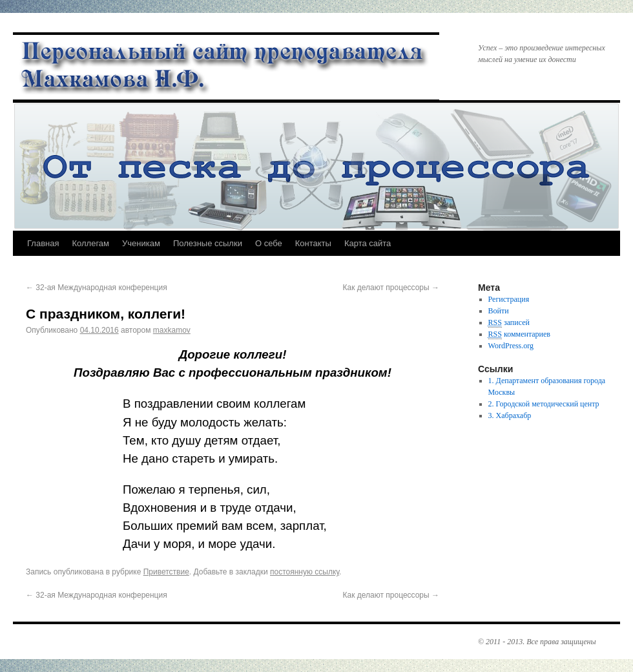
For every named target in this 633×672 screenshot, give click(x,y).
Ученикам (141, 243)
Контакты (313, 243)
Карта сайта (368, 243)
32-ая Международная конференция (97, 288)
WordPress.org (511, 346)
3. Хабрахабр (510, 415)
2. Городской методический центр (544, 404)
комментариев (519, 334)
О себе (269, 243)
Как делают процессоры (391, 288)
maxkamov (172, 330)
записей (509, 323)
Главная (43, 243)
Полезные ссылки (208, 243)
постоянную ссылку (305, 572)
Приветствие (166, 572)
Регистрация (509, 299)
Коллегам (90, 243)
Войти (499, 311)
